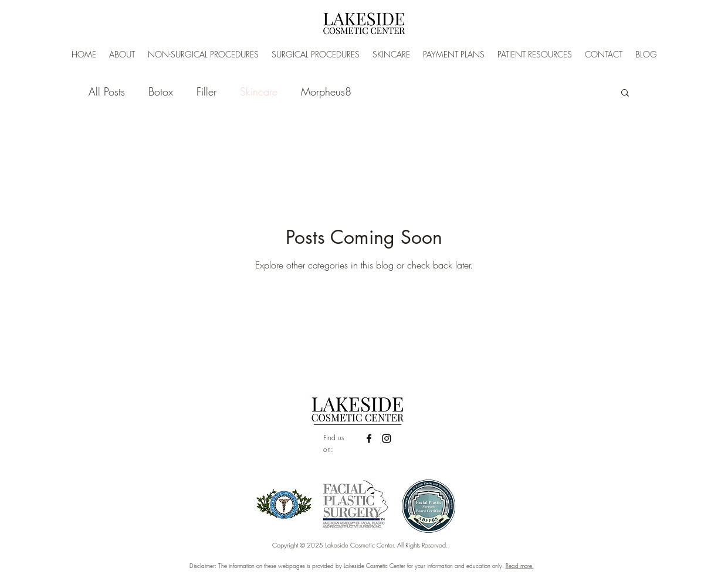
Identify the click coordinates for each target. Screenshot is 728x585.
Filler (206, 91)
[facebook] (369, 438)
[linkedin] (387, 438)
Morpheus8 (326, 91)
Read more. (520, 566)
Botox (161, 91)
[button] (625, 93)
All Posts (107, 91)
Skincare (259, 91)
